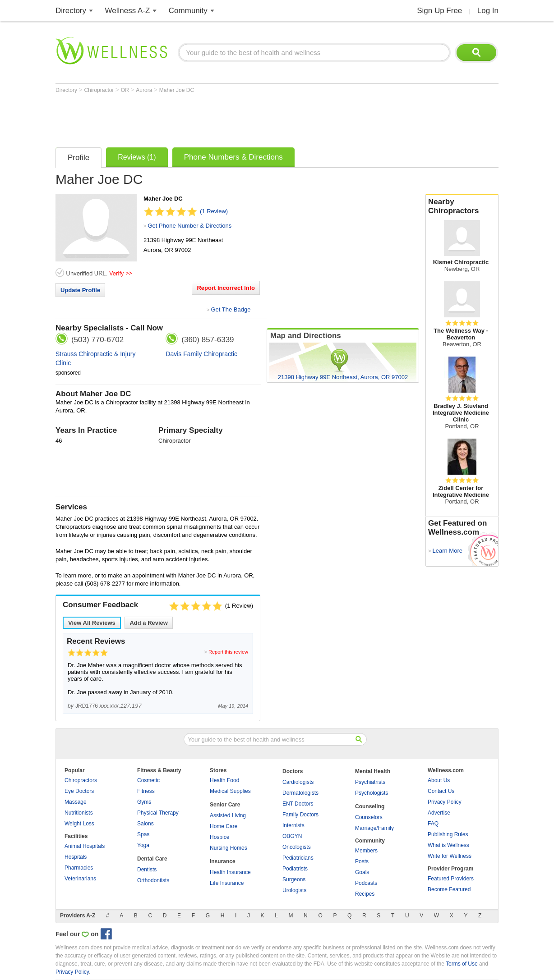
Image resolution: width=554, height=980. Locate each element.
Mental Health (373, 771)
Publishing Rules (448, 834)
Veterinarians (80, 879)
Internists (293, 825)
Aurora (145, 90)
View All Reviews (92, 623)
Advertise (439, 813)
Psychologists (372, 793)
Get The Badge (231, 309)
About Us (439, 780)
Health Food (224, 780)
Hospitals (76, 857)
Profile (78, 158)
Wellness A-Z (128, 11)
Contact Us (441, 791)
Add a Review (149, 623)
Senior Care (225, 805)
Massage (76, 802)
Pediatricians (298, 858)
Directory (71, 11)
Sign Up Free (439, 11)
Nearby (462, 206)
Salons (145, 824)
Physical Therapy (158, 813)
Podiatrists (295, 869)
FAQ (433, 824)
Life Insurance (227, 883)
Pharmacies (79, 868)
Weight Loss (79, 824)
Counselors (369, 817)
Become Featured (449, 889)
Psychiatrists (370, 782)
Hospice (219, 837)
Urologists (294, 890)
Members (366, 851)
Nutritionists (79, 813)
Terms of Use (462, 964)
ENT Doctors (298, 804)
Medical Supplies (230, 791)
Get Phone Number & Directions (189, 226)
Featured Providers (451, 879)
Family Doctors (300, 815)
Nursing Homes (229, 848)
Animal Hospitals (85, 846)
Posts (362, 861)
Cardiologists (298, 782)
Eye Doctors (79, 791)
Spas (143, 834)
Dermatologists (300, 793)
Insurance (223, 861)
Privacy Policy (445, 802)
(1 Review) (214, 211)
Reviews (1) (137, 157)
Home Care (224, 826)
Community (188, 11)
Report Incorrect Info (226, 288)
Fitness (146, 791)
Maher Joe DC (177, 90)
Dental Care (152, 859)
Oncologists (297, 847)
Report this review (228, 652)
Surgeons (294, 879)
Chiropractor (99, 90)
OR (126, 90)
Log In (488, 11)
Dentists (147, 870)
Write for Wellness (450, 856)
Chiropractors (81, 780)
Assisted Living (228, 815)
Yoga (143, 845)
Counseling (370, 806)
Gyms (144, 802)
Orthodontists (153, 880)
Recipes (365, 894)
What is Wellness (448, 845)
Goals (362, 872)
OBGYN (292, 836)
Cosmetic (148, 780)
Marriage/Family (374, 828)
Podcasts (366, 883)
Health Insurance (230, 872)
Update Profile (80, 290)
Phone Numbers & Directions (233, 157)
